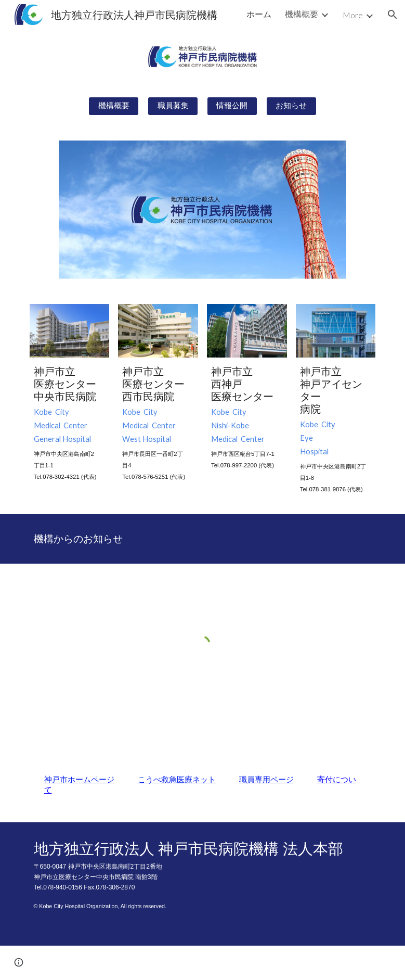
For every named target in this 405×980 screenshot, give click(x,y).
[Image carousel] (202, 210)
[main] (70, 424)
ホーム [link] (259, 14)
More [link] (353, 15)
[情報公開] (232, 106)
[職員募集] (173, 106)
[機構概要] (114, 106)
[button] (393, 15)
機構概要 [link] (302, 14)
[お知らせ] (291, 106)
